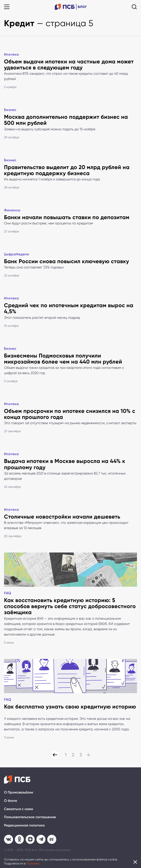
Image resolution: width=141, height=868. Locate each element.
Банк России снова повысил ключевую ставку (66, 261)
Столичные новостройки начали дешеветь (62, 517)
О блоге (11, 801)
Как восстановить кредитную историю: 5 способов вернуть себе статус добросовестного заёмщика (70, 606)
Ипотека (11, 54)
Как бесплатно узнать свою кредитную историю (70, 707)
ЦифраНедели (17, 254)
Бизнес (10, 110)
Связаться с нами (18, 809)
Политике (33, 863)
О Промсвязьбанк (19, 792)
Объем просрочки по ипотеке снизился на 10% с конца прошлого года (70, 414)
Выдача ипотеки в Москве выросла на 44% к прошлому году (65, 464)
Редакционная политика (24, 825)
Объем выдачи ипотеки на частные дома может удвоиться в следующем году (69, 65)
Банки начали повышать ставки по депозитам (67, 217)
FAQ (8, 593)
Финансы (12, 210)
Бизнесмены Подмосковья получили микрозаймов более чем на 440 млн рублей (63, 359)
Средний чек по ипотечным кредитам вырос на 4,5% (69, 308)
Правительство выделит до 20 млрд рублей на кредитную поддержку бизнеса (67, 170)
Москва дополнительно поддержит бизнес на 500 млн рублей (66, 120)
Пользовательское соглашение (30, 817)
